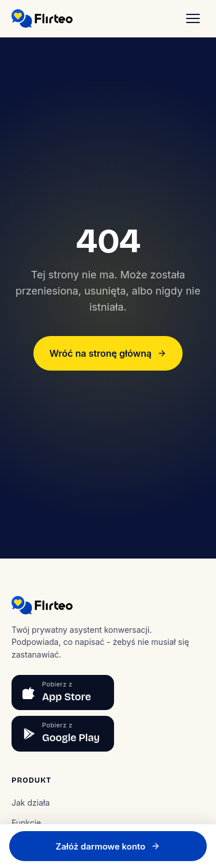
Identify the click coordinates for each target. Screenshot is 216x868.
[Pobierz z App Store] (63, 693)
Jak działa (31, 803)
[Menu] (193, 18)
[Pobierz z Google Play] (63, 734)
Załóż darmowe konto (108, 846)
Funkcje (26, 823)
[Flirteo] (42, 18)
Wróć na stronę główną (108, 353)
